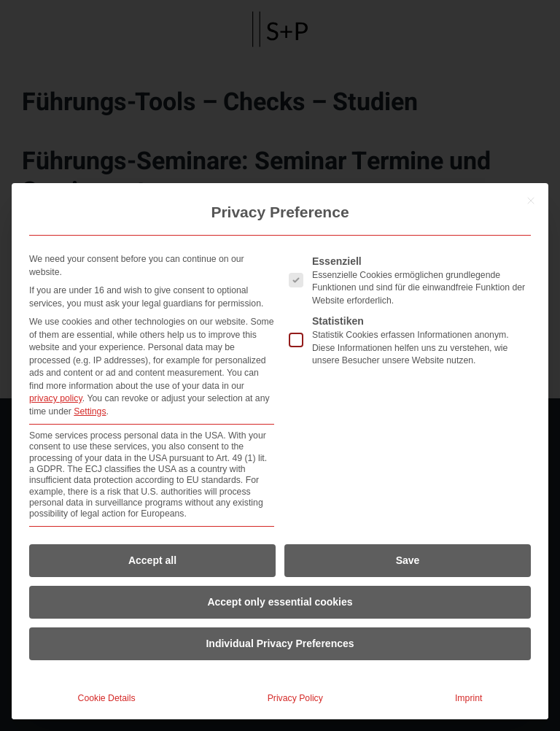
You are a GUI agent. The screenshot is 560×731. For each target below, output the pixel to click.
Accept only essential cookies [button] (280, 602)
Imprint (468, 698)
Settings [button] (90, 411)
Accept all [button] (152, 560)
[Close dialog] (531, 201)
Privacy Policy (295, 698)
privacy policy (56, 398)
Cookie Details (107, 698)
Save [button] (408, 560)
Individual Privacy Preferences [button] (280, 643)
